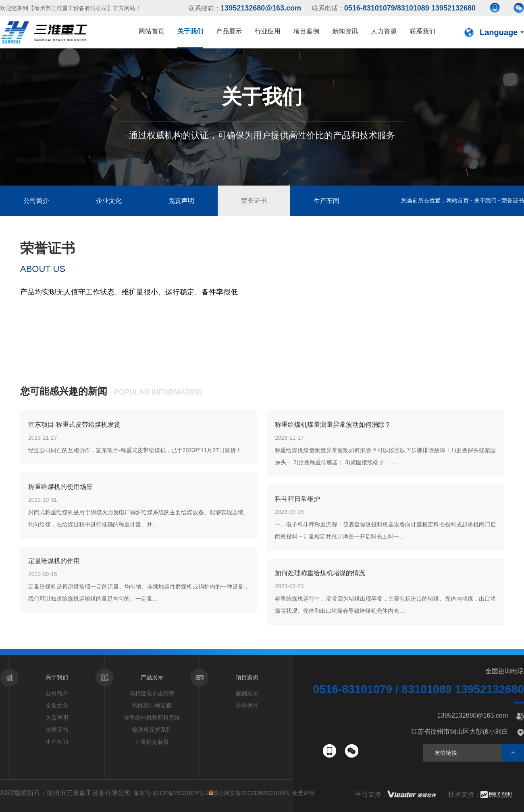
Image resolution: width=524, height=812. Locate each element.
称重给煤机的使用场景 (60, 487)
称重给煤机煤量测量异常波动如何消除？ (333, 425)
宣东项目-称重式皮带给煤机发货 (74, 425)
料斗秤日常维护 (297, 499)
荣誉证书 (254, 201)
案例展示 (247, 693)
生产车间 (326, 201)
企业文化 (109, 201)
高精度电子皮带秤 (152, 693)
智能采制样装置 (152, 706)
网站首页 (457, 200)
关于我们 (485, 200)
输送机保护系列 (152, 730)
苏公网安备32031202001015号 (252, 793)
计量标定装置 (152, 742)
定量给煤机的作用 (54, 561)
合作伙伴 (247, 706)
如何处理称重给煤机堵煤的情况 (320, 573)
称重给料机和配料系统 (152, 718)
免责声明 (181, 201)
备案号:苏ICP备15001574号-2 (171, 793)
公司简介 (36, 201)
